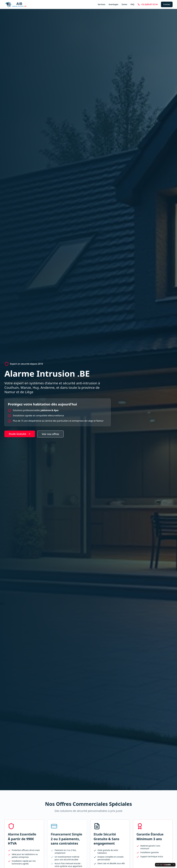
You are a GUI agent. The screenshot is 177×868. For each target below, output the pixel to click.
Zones (124, 4)
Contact (167, 4)
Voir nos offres (50, 434)
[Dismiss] (174, 865)
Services (102, 4)
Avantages (113, 4)
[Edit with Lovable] (164, 865)
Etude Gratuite (20, 434)
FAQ (132, 4)
